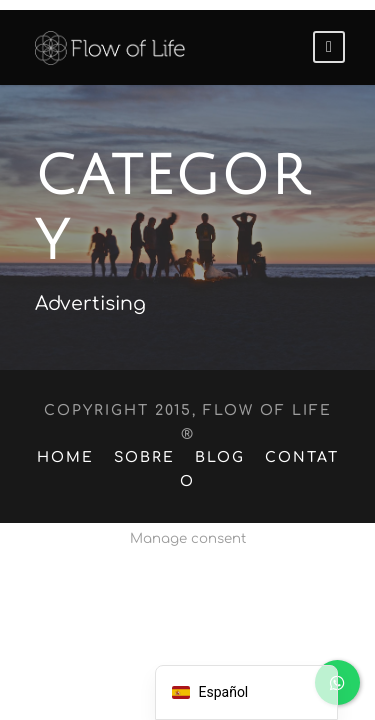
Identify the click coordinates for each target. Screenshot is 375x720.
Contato (296, 434)
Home (63, 434)
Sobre (137, 434)
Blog (211, 434)
